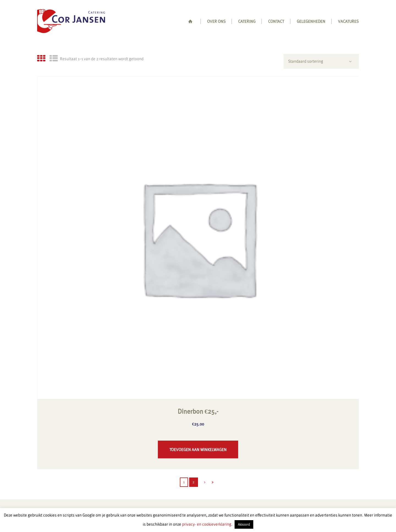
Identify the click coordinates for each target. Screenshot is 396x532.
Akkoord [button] (244, 524)
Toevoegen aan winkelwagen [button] (198, 450)
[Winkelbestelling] (321, 61)
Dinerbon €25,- (198, 411)
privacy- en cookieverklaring (207, 524)
